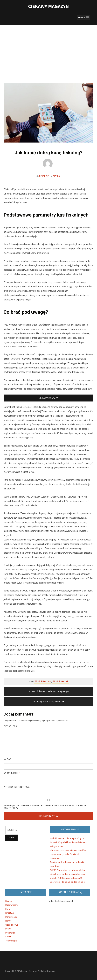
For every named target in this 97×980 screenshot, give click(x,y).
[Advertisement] (48, 54)
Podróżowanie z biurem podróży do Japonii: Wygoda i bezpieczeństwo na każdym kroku (68, 842)
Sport (8, 937)
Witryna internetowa (17, 787)
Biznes (56, 176)
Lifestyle (10, 913)
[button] (83, 18)
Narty (8, 921)
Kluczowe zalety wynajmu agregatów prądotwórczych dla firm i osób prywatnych (68, 854)
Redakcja (44, 176)
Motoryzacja (11, 917)
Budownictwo (12, 905)
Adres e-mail (12, 773)
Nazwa (8, 759)
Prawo (8, 929)
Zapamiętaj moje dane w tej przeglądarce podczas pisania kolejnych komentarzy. (45, 807)
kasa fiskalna (43, 682)
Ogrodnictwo (12, 925)
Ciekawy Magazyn (48, 6)
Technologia (11, 941)
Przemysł (10, 933)
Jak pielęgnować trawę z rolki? (48, 701)
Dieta (8, 909)
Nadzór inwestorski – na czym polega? (49, 691)
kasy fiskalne (60, 682)
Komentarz (11, 726)
